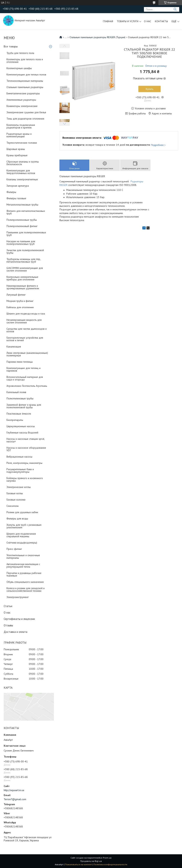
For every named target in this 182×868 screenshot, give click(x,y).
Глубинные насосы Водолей (22, 433)
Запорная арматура (18, 186)
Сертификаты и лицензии (19, 619)
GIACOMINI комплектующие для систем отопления (25, 269)
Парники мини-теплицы (20, 362)
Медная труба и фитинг (20, 301)
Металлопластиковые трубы (22, 205)
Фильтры (11, 192)
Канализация (14, 347)
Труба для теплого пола (20, 53)
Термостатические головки (22, 143)
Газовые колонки (16, 500)
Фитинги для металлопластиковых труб (26, 212)
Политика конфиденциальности (110, 864)
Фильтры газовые (16, 198)
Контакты (161, 21)
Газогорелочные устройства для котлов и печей (25, 339)
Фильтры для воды (17, 519)
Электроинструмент (18, 597)
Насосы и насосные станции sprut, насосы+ (26, 440)
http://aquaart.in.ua (14, 790)
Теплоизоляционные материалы (25, 81)
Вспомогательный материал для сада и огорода (25, 378)
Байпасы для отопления (20, 307)
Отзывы (8, 625)
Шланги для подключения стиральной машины (21, 535)
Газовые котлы (15, 493)
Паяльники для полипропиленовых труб (26, 234)
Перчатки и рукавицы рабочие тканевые (24, 574)
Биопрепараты (15, 420)
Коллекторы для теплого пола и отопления (25, 61)
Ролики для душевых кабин (22, 512)
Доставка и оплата (16, 632)
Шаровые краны (16, 149)
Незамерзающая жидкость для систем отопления (24, 321)
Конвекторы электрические (22, 106)
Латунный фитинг (16, 295)
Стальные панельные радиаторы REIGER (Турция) (97, 37)
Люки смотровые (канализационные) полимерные (27, 354)
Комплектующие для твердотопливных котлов (21, 172)
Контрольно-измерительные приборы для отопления (22, 278)
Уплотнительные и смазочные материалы (23, 556)
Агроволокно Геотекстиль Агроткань (27, 386)
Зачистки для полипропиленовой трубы (25, 251)
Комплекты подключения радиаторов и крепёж (21, 126)
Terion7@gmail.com (15, 799)
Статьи (8, 606)
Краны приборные (17, 155)
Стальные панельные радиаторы (25, 87)
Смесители (13, 506)
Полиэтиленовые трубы (20, 398)
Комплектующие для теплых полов (26, 74)
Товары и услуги (128, 21)
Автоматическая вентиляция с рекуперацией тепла (23, 565)
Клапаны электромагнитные (22, 179)
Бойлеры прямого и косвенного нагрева (25, 479)
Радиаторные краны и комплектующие (19, 135)
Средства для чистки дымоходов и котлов (27, 330)
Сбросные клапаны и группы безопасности (23, 163)
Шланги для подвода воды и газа (26, 314)
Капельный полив (16, 392)
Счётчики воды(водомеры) (22, 543)
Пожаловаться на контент (78, 864)
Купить (149, 89)
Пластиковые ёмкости (19, 414)
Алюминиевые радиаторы (21, 100)
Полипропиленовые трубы (22, 220)
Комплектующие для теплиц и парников (23, 369)
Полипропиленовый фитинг (22, 226)
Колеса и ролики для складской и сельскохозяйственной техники (26, 589)
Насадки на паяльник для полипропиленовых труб (21, 243)
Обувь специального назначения (25, 582)
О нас (148, 21)
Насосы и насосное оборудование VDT (26, 449)
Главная (108, 21)
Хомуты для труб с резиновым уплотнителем (24, 526)
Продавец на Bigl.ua (91, 861)
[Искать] (175, 9)
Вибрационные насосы (19, 457)
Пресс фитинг (14, 549)
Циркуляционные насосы (21, 426)
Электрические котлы (19, 487)
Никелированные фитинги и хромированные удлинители (23, 287)
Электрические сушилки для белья (26, 112)
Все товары (11, 46)
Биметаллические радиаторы (23, 93)
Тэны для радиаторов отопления (25, 119)
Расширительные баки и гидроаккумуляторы (20, 471)
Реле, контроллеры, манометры (24, 463)
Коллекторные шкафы (19, 68)
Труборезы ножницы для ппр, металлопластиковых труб (23, 260)
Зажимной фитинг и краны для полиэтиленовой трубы (24, 406)
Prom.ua (107, 858)
